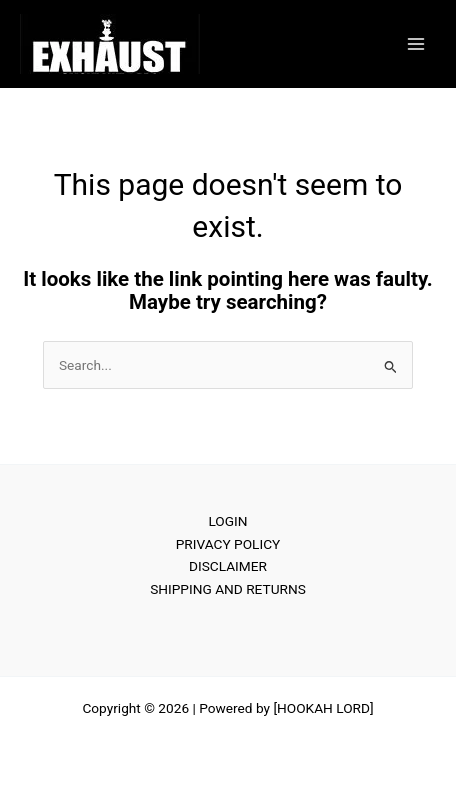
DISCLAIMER (228, 566)
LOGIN (227, 521)
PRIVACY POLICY (228, 544)
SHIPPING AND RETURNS (228, 589)
